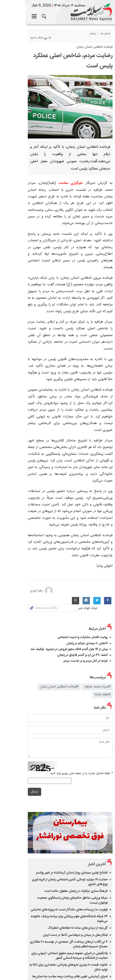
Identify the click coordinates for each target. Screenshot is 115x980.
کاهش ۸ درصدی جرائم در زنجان (87, 565)
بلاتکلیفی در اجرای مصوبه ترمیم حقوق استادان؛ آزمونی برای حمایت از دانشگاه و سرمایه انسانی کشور (57, 858)
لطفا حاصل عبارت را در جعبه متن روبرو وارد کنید (81, 677)
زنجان (93, 34)
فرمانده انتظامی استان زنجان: (94, 47)
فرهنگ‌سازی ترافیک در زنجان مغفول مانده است (76, 803)
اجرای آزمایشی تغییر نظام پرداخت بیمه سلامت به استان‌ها (70, 874)
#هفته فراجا (26, 608)
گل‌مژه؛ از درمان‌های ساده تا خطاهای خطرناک (78, 830)
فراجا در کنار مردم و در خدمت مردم (86, 582)
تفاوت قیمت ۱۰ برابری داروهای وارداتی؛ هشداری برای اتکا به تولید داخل (61, 867)
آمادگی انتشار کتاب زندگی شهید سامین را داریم (77, 881)
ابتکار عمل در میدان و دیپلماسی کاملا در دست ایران (75, 837)
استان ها (105, 34)
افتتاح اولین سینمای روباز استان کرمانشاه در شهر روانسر (72, 789)
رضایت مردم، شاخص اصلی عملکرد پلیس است (59, 56)
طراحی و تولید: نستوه (60, 968)
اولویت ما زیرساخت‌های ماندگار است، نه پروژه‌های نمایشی (69, 816)
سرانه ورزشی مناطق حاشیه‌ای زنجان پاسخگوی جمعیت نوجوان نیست (63, 810)
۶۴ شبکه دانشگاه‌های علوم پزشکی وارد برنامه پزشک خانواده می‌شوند (63, 823)
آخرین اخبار (97, 780)
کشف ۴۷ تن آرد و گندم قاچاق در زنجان (82, 576)
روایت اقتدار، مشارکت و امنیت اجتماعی (82, 559)
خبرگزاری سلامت (57, 12)
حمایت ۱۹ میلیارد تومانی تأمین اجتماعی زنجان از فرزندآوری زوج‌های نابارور (60, 796)
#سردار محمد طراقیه (97, 608)
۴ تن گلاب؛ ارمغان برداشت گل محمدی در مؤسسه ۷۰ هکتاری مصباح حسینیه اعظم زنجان (55, 846)
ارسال (9, 696)
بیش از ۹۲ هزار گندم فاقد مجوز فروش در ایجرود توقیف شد (69, 571)
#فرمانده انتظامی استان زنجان (59, 608)
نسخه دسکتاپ (58, 900)
